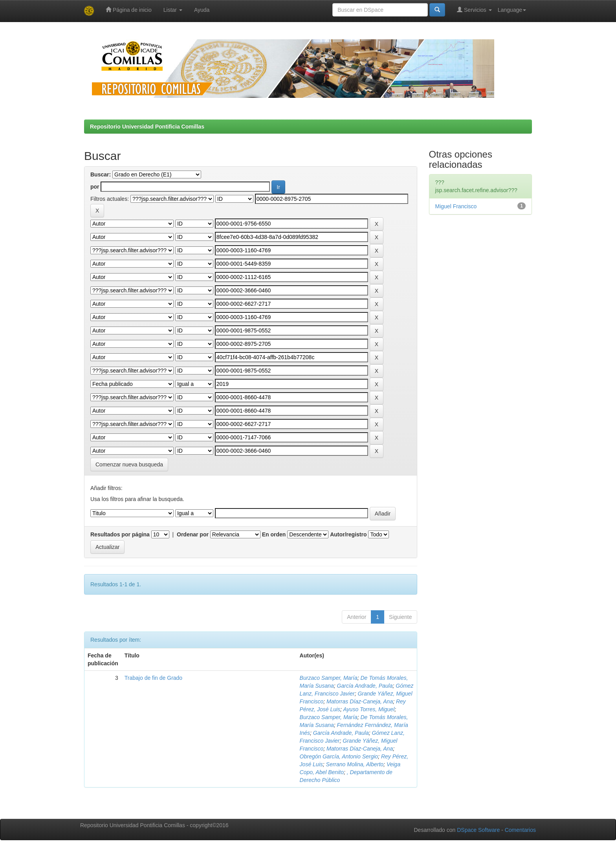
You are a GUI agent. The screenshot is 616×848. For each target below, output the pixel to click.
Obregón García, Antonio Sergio (339, 756)
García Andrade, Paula (365, 686)
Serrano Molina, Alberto (355, 764)
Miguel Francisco (456, 206)
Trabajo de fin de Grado (153, 678)
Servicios (474, 10)
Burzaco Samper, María (329, 678)
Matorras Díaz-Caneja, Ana (360, 701)
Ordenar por (193, 534)
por (95, 187)
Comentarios (520, 830)
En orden (274, 534)
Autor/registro (348, 534)
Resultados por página (120, 534)
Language (512, 10)
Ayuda (202, 10)
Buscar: (101, 174)
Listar (173, 10)
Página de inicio (129, 10)
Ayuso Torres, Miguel (369, 709)
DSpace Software (478, 830)
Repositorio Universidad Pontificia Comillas (147, 127)
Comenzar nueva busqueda (129, 464)
